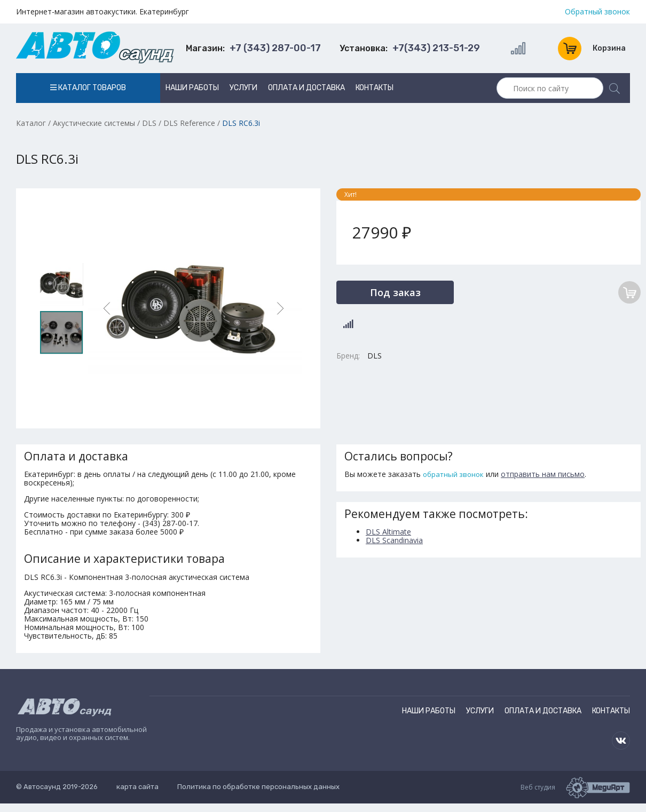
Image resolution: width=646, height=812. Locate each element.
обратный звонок (453, 474)
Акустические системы (94, 123)
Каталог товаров (88, 88)
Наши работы (192, 88)
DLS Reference (189, 123)
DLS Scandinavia (394, 540)
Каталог (31, 123)
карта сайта (137, 787)
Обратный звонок (597, 12)
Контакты (375, 88)
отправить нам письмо (543, 474)
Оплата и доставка (306, 88)
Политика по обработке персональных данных (258, 787)
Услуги (243, 88)
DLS (149, 123)
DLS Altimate (388, 532)
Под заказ (395, 292)
